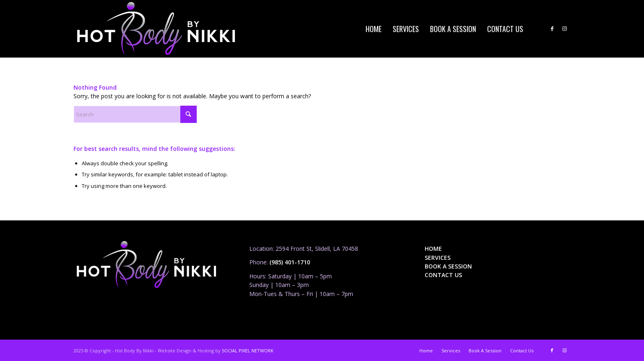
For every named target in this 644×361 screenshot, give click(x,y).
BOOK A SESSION (448, 266)
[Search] (135, 114)
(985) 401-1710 (290, 262)
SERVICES (438, 258)
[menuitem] (374, 29)
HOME (433, 249)
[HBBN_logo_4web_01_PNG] (156, 29)
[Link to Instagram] (564, 28)
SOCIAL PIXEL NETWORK (248, 351)
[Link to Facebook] (552, 28)
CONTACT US (443, 275)
